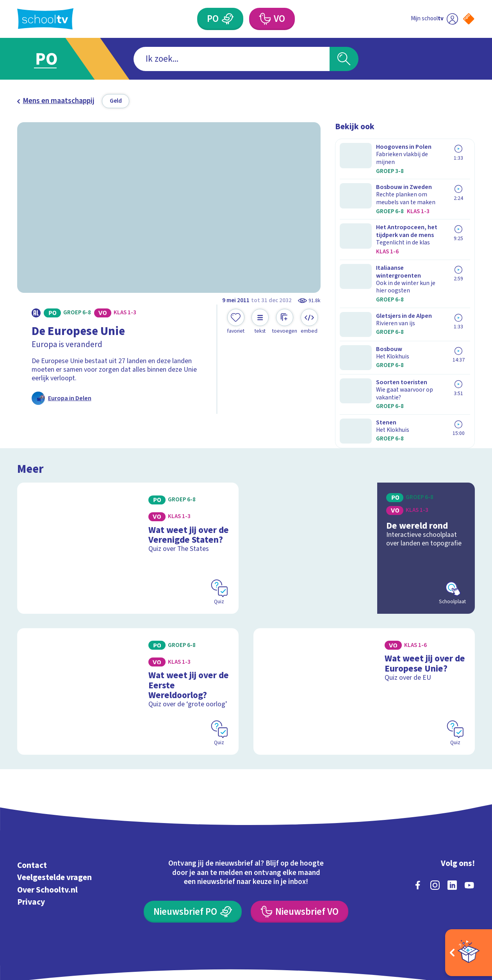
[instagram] (435, 840)
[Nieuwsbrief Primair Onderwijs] (193, 866)
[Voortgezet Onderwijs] (265, 19)
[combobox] (232, 59)
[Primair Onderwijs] (228, 19)
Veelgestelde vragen (54, 833)
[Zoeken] (344, 59)
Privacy (31, 857)
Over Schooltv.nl (47, 845)
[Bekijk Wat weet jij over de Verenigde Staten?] (128, 506)
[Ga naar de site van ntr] (462, 909)
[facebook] (418, 840)
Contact (32, 820)
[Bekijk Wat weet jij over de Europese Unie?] (364, 648)
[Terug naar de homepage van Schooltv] (45, 19)
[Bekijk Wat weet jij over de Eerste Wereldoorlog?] (128, 648)
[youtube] (469, 840)
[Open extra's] (469, 953)
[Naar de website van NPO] (469, 19)
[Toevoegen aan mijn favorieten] (236, 322)
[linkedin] (452, 840)
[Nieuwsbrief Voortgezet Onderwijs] (299, 866)
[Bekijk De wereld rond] (364, 506)
